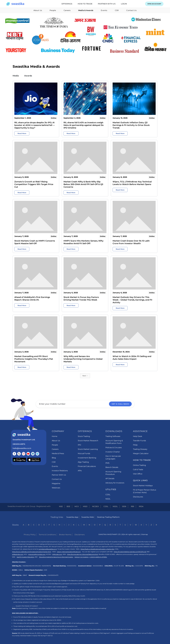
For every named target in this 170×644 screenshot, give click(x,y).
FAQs (135, 445)
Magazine (56, 483)
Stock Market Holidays (143, 486)
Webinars (56, 488)
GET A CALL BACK (120, 404)
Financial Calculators (87, 466)
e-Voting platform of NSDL (98, 557)
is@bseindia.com (18, 554)
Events (104, 10)
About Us (38, 10)
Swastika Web (88, 517)
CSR (117, 10)
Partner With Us (59, 475)
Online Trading (139, 465)
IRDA (141, 506)
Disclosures (138, 497)
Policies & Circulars (114, 448)
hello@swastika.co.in (22, 448)
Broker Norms (65, 535)
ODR (45, 570)
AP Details (110, 479)
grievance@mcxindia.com (37, 554)
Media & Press (58, 453)
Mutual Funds (84, 453)
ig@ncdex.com (57, 554)
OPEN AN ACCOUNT (154, 4)
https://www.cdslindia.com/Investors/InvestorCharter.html (32, 552)
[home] (15, 4)
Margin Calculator (141, 453)
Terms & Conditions (47, 535)
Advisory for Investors (115, 483)
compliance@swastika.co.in (48, 549)
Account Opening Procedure (113, 473)
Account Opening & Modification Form (114, 442)
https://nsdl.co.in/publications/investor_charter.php (97, 549)
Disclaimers (80, 535)
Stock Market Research (88, 441)
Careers (67, 10)
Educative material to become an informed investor (56, 557)
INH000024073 (53, 575)
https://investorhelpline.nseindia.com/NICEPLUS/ (130, 552)
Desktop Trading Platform (108, 517)
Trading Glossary (140, 449)
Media (16, 76)
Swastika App (72, 517)
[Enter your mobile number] (85, 404)
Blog (54, 458)
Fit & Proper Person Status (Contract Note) (145, 491)
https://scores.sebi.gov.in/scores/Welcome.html (83, 554)
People (53, 10)
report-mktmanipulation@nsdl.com (69, 552)
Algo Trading (83, 462)
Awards (28, 76)
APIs (80, 471)
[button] (67, 4)
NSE (61, 506)
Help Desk (138, 436)
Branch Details (112, 467)
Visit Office (138, 474)
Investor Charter (113, 452)
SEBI (124, 506)
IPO (79, 445)
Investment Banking (87, 458)
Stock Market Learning (88, 449)
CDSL (108, 495)
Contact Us (131, 10)
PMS (107, 463)
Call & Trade (138, 470)
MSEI (85, 506)
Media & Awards (86, 10)
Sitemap (144, 534)
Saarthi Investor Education (25, 557)
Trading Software (113, 436)
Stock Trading (84, 436)
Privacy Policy (30, 535)
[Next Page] (85, 376)
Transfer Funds (139, 441)
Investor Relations (60, 471)
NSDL (108, 499)
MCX (77, 506)
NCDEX (95, 506)
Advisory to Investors (82, 557)
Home (55, 436)
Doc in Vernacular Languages (113, 457)
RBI (133, 506)
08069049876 (19, 444)
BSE (68, 506)
